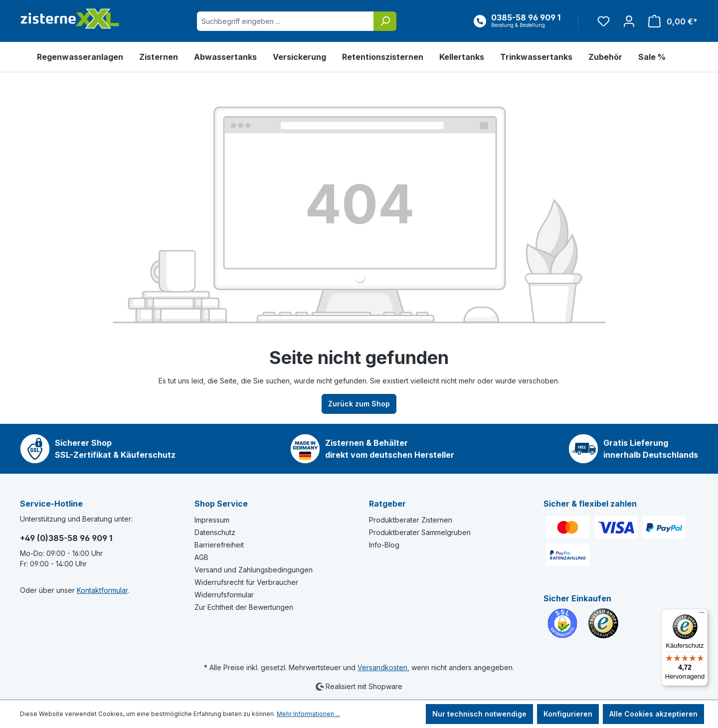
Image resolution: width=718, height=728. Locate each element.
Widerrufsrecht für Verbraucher (246, 582)
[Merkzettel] (604, 21)
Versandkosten (382, 667)
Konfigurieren (568, 714)
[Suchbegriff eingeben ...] (285, 21)
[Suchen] (385, 21)
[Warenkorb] (670, 21)
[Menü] (702, 615)
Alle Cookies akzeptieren (653, 714)
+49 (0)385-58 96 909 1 (66, 538)
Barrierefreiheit (219, 545)
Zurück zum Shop (359, 404)
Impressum (212, 520)
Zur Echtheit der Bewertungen (244, 607)
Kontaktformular (102, 590)
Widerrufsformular (224, 595)
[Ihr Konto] (629, 21)
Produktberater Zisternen (411, 520)
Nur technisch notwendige (479, 714)
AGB (201, 557)
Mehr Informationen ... (308, 714)
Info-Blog (384, 545)
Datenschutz (215, 532)
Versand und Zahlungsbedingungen (254, 570)
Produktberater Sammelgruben (420, 532)
